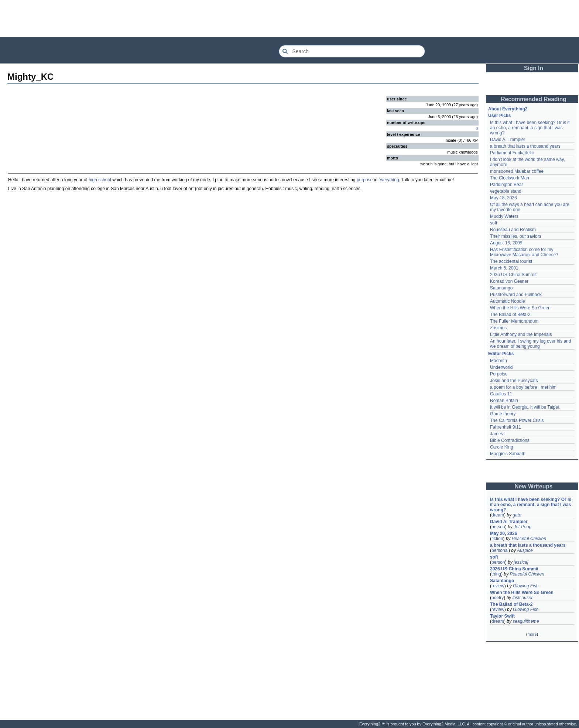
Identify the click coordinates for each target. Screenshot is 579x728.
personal (500, 550)
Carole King (502, 447)
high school (100, 180)
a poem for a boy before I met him (523, 387)
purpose (365, 180)
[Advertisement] (289, 18)
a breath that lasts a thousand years (525, 146)
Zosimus (498, 328)
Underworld (501, 367)
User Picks (499, 116)
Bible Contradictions (510, 440)
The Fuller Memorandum (514, 321)
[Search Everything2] (352, 51)
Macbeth (499, 361)
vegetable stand (506, 191)
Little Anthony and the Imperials (521, 334)
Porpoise (499, 374)
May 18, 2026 (503, 198)
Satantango (501, 288)
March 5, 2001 (504, 268)
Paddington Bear (506, 185)
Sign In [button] (534, 68)
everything (389, 180)
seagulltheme (526, 621)
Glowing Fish (526, 586)
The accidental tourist (511, 261)
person (498, 527)
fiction (497, 539)
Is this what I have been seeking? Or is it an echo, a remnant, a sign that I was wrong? (530, 128)
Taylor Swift (502, 616)
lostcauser (523, 598)
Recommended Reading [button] (534, 99)
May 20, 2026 (503, 533)
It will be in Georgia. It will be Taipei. (525, 407)
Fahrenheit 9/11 (506, 427)
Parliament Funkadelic (512, 153)
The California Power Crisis (517, 420)
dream (498, 515)
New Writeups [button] (534, 486)
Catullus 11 (501, 394)
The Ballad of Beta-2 (510, 315)
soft (494, 223)
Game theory (503, 414)
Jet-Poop (523, 527)
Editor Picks (501, 354)
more (532, 634)
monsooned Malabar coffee (517, 171)
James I (498, 434)
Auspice (525, 550)
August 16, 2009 (506, 243)
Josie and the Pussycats (514, 381)
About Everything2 (508, 109)
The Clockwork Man (510, 178)
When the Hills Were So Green (520, 308)
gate (517, 515)
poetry (498, 598)
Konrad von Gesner (509, 281)
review (498, 586)
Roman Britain (504, 401)
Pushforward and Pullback (516, 295)
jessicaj (521, 562)
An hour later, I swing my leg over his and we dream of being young (530, 344)
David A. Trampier (508, 140)
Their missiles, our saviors (516, 236)
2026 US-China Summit (513, 275)
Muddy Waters (504, 216)
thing (496, 574)
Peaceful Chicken (529, 539)
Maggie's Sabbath (508, 454)
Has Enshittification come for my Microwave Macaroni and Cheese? (524, 252)
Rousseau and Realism (513, 230)
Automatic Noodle (508, 301)
